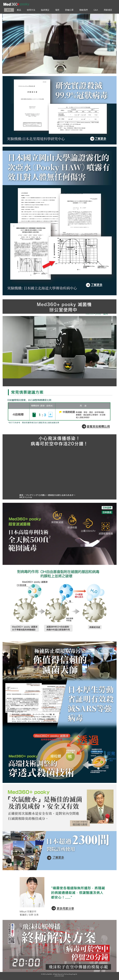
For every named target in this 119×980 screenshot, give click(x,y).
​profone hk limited (59, 976)
